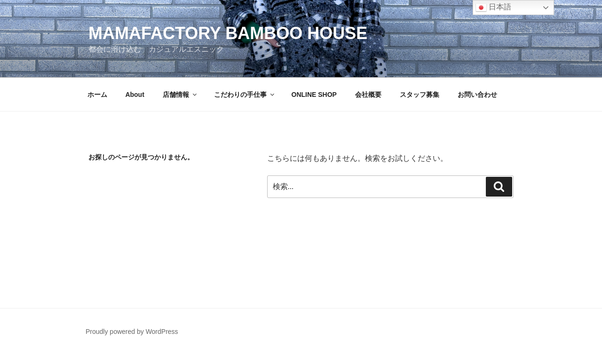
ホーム (97, 95)
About (135, 95)
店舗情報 (180, 95)
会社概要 (368, 95)
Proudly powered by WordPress (132, 332)
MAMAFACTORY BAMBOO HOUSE (228, 33)
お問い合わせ (477, 95)
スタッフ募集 (420, 95)
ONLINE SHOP (314, 95)
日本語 (493, 8)
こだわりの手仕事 (245, 95)
